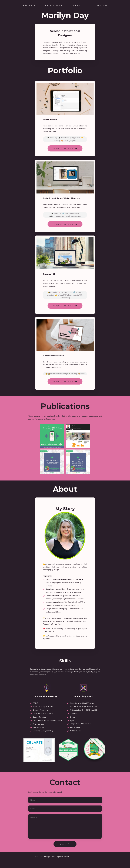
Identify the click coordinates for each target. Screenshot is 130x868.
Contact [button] (102, 5)
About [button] (78, 5)
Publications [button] (53, 5)
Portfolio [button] (29, 5)
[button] (65, 148)
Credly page (93, 672)
